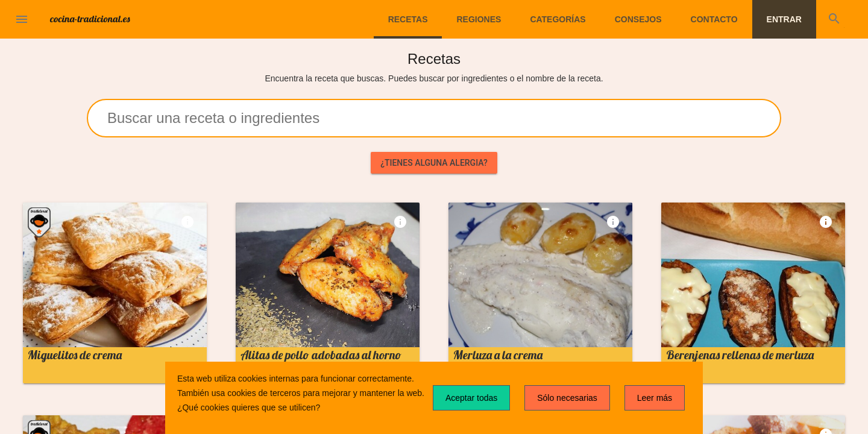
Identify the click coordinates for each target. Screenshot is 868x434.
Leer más (655, 398)
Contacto (714, 19)
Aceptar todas (471, 398)
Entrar (784, 19)
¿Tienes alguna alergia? (434, 163)
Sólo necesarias (567, 398)
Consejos (638, 19)
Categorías (558, 19)
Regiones (479, 19)
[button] (22, 19)
